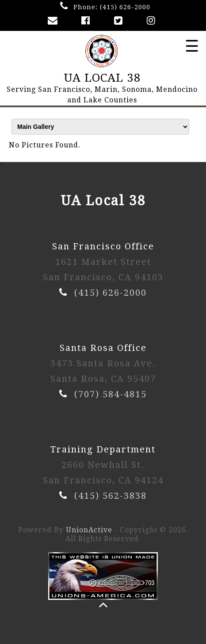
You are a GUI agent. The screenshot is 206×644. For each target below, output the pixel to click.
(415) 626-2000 (125, 7)
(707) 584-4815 (111, 394)
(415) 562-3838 (111, 496)
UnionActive (89, 530)
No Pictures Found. (45, 145)
